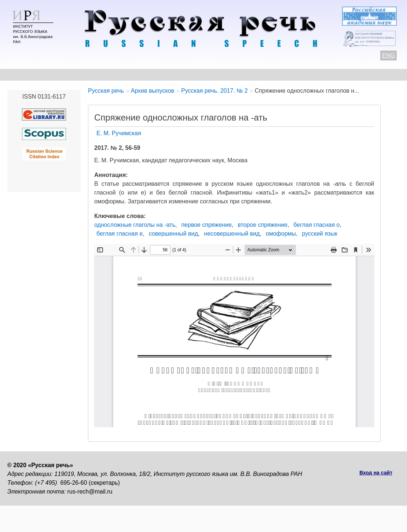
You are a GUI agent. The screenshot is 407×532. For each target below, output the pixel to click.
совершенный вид (173, 234)
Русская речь (106, 91)
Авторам (108, 75)
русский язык (320, 234)
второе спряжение (263, 225)
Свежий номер (156, 75)
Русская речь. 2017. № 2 (214, 91)
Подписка (354, 75)
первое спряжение (206, 225)
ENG (388, 56)
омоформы (281, 234)
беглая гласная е (120, 234)
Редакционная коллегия (290, 75)
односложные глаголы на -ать (135, 225)
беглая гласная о (316, 225)
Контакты (67, 75)
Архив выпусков (216, 75)
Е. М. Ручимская (119, 133)
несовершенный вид (232, 234)
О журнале (23, 75)
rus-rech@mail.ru (90, 492)
